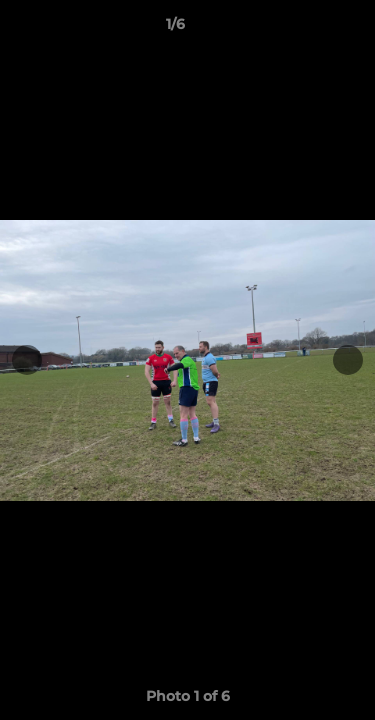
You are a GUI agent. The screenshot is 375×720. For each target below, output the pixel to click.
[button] (303, 29)
